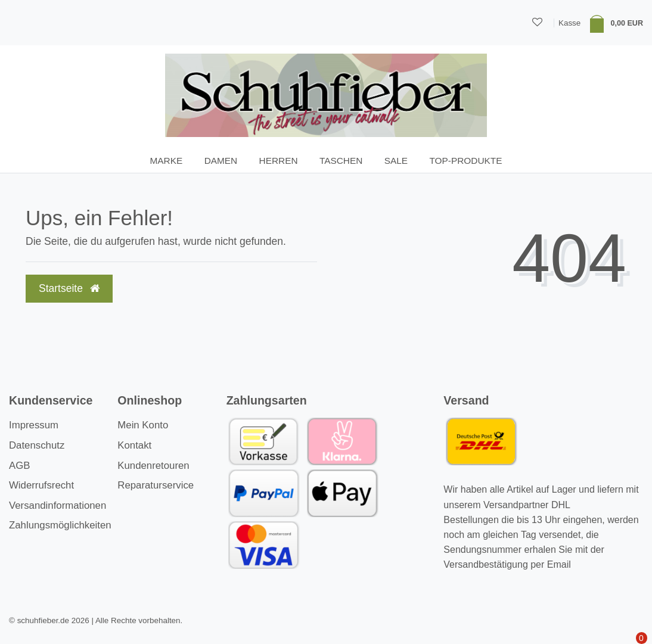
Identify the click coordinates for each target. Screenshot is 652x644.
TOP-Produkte (465, 161)
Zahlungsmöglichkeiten (60, 525)
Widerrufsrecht (41, 485)
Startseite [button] (69, 288)
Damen (221, 161)
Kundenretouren (153, 466)
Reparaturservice (156, 485)
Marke (167, 161)
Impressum (34, 425)
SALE (396, 161)
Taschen (341, 161)
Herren (279, 161)
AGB (19, 466)
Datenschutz (37, 445)
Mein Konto (143, 425)
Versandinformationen (58, 505)
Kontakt (134, 445)
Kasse (569, 23)
